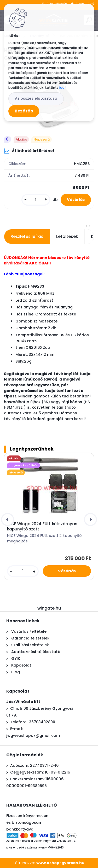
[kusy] (36, 200)
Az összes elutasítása (36, 98)
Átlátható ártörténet (29, 151)
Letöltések (67, 236)
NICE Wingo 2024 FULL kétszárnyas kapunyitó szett (42, 527)
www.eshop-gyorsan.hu (60, 863)
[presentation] (8, 519)
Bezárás (24, 111)
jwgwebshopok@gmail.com (33, 736)
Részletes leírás (27, 236)
